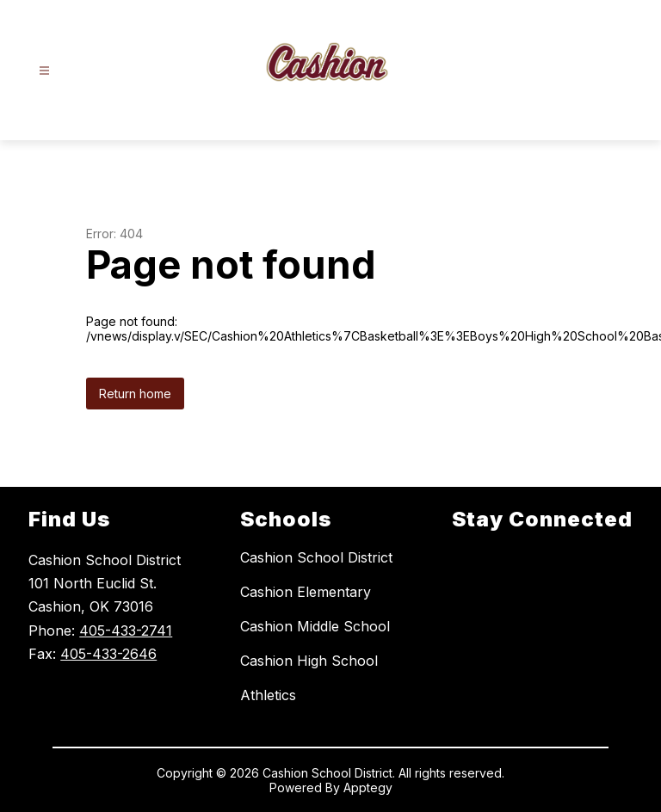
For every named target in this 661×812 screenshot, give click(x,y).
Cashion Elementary (306, 592)
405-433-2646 (108, 654)
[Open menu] (44, 71)
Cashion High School (309, 661)
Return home (135, 394)
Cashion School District (316, 557)
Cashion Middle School (315, 626)
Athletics (268, 695)
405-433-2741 (126, 631)
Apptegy (368, 787)
